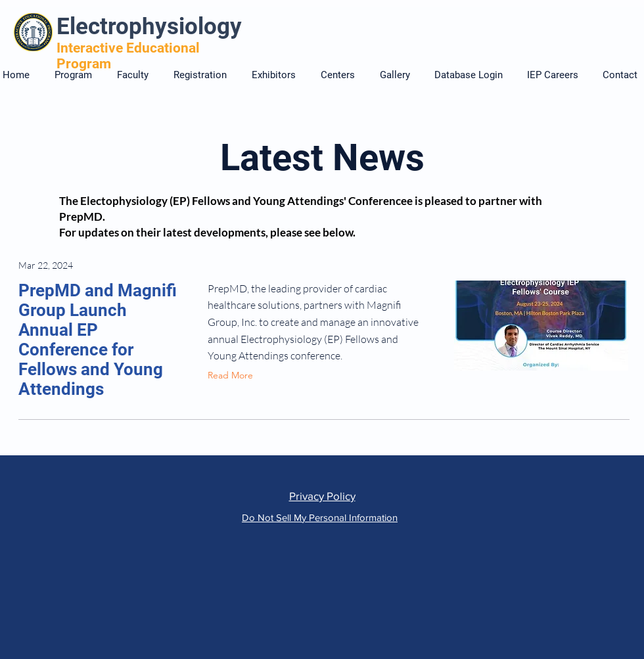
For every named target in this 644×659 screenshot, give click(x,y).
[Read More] (233, 376)
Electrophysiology (149, 27)
